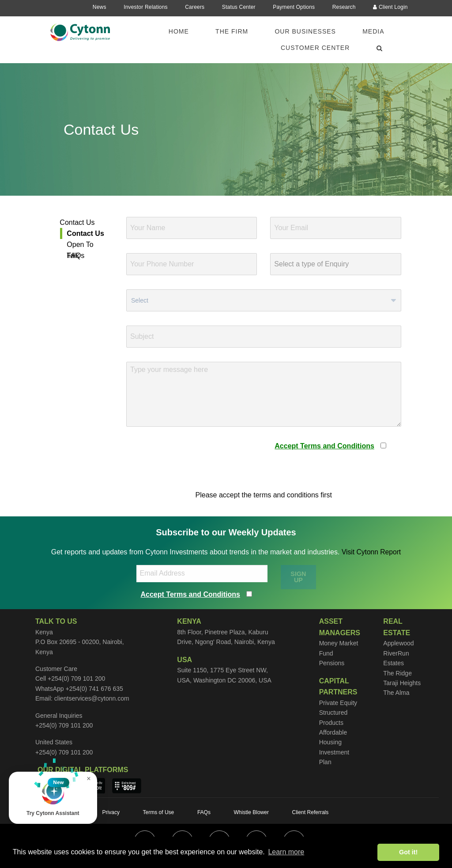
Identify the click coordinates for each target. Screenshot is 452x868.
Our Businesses (305, 31)
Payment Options (294, 7)
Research (344, 7)
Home (179, 31)
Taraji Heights (402, 683)
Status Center (239, 7)
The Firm (232, 31)
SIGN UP (298, 577)
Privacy (111, 812)
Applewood (398, 643)
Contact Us (77, 222)
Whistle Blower (251, 812)
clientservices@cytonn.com (92, 698)
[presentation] (193, 458)
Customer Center (315, 48)
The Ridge (397, 673)
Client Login (390, 7)
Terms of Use (159, 812)
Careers (195, 7)
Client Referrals (311, 812)
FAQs (75, 256)
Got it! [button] (408, 852)
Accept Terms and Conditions (324, 446)
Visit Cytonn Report (371, 552)
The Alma (396, 693)
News (100, 7)
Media (373, 31)
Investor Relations (146, 7)
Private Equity (338, 703)
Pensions (332, 663)
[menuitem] (184, 31)
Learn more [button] (286, 852)
